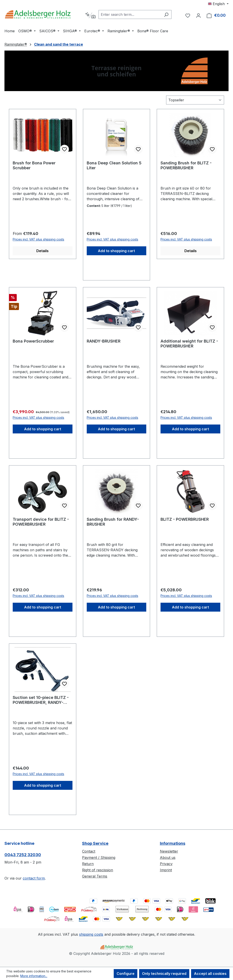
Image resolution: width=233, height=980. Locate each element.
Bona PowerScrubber (33, 341)
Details (42, 251)
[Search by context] (90, 15)
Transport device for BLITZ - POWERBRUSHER (41, 522)
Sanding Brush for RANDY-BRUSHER (113, 522)
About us (168, 857)
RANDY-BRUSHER (104, 341)
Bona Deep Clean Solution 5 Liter (114, 165)
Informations (173, 843)
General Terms (95, 876)
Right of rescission (98, 870)
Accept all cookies (210, 974)
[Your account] (198, 15)
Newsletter (169, 851)
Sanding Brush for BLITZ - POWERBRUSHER (186, 165)
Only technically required (164, 974)
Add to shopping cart (116, 251)
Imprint (166, 870)
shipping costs (91, 934)
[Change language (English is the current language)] (218, 4)
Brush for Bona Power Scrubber (34, 165)
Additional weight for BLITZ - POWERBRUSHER (189, 344)
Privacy (166, 864)
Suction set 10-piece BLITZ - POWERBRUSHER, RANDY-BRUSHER (41, 700)
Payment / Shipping (99, 857)
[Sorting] (195, 100)
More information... (34, 976)
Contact (89, 851)
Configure (126, 974)
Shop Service (95, 843)
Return (88, 864)
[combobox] (130, 14)
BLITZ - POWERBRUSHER (185, 519)
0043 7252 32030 (23, 855)
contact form (34, 878)
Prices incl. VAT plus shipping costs (38, 239)
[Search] (166, 14)
